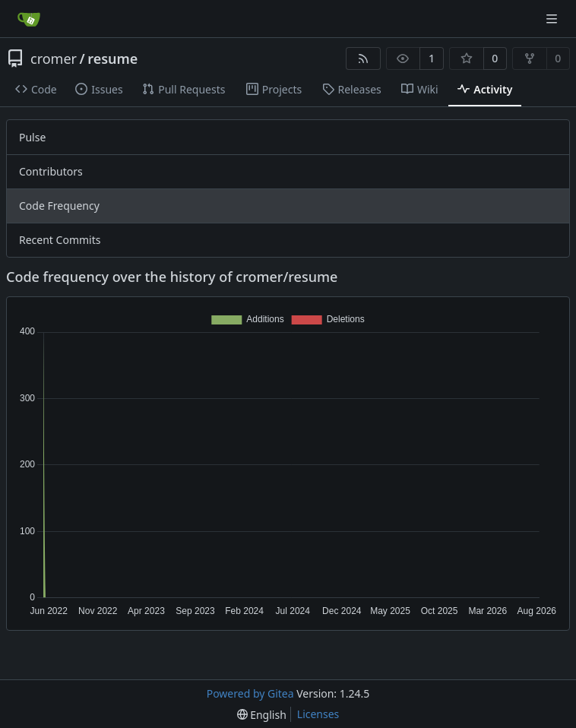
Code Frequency (59, 206)
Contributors (51, 171)
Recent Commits (60, 240)
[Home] (29, 19)
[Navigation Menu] (553, 19)
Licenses (318, 714)
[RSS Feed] (363, 59)
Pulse (32, 137)
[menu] (262, 715)
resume (112, 59)
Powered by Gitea (250, 693)
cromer (54, 59)
